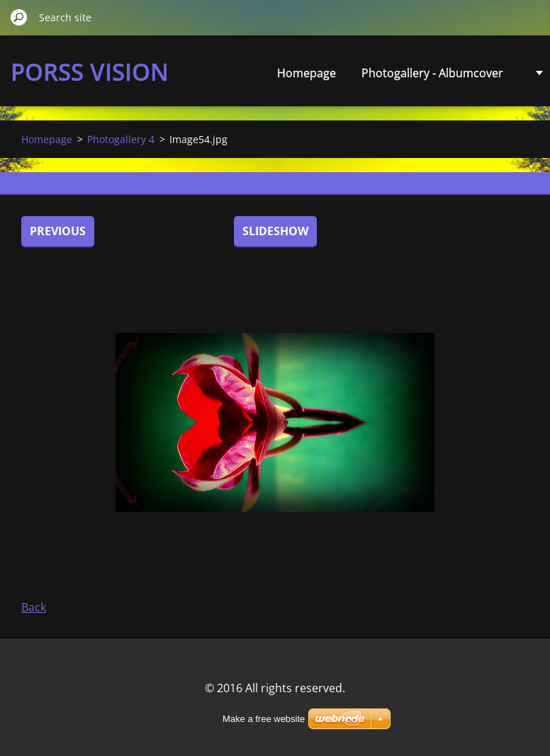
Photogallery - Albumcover (432, 73)
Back (34, 607)
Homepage (307, 73)
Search (19, 17)
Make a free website (264, 719)
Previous (58, 231)
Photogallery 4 (121, 139)
